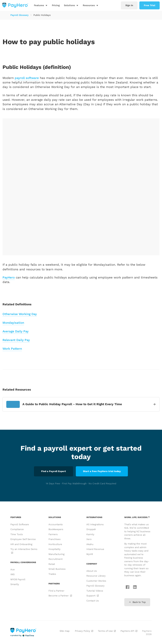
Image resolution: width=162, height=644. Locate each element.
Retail (52, 564)
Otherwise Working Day (20, 314)
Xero (89, 539)
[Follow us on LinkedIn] (134, 587)
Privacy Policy (84, 631)
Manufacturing (56, 554)
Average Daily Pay (16, 331)
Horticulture (55, 544)
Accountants (56, 524)
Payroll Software (20, 524)
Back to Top (137, 602)
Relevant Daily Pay (16, 340)
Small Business (57, 569)
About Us (92, 571)
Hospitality (55, 549)
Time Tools (17, 534)
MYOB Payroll (18, 579)
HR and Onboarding (21, 544)
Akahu (90, 544)
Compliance (17, 529)
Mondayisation (13, 323)
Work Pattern (12, 349)
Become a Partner (60, 596)
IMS (12, 574)
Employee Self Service (23, 539)
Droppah (91, 529)
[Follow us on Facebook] (127, 587)
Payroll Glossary (19, 15)
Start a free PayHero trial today (102, 471)
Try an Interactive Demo (24, 551)
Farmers (53, 534)
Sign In (129, 5)
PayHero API (129, 631)
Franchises (55, 539)
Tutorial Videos (95, 591)
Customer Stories (96, 581)
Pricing (56, 5)
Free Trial (150, 5)
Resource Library (96, 576)
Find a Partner (56, 591)
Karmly (90, 534)
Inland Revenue (95, 549)
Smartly (15, 584)
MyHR (90, 554)
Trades (52, 574)
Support (92, 596)
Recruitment (55, 559)
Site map (65, 631)
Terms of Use (107, 631)
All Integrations (95, 524)
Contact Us (93, 601)
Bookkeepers (56, 529)
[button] (41, 5)
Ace (13, 569)
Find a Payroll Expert (54, 471)
